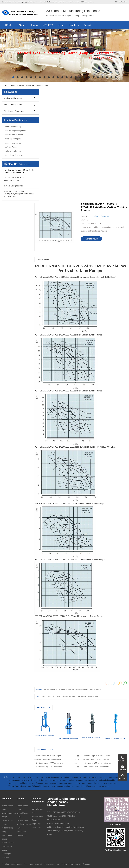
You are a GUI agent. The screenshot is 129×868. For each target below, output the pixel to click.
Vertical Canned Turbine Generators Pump (24, 824)
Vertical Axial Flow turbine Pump (108, 780)
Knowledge (74, 25)
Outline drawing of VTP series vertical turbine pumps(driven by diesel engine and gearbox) (58, 763)
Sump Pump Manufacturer (87, 786)
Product (35, 25)
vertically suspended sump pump (81, 780)
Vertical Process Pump (17, 786)
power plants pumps (13, 143)
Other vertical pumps (13, 151)
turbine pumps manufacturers (32, 783)
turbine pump (104, 786)
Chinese (118, 2)
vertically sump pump (13, 139)
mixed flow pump (52, 777)
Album (61, 25)
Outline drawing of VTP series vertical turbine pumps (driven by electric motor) (58, 767)
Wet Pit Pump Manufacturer (39, 786)
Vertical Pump (80, 783)
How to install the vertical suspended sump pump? (55, 756)
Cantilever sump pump (58, 780)
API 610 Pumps (11, 147)
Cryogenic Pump (111, 783)
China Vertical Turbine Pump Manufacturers (73, 864)
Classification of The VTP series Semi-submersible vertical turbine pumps (106, 759)
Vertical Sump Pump (13, 105)
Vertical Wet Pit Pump (70, 777)
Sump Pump (13, 783)
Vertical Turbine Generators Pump (93, 777)
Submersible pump (95, 783)
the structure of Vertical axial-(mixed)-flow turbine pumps (58, 759)
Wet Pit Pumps (51, 783)
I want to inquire (91, 239)
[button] (13, 77)
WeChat (124, 2)
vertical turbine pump (40, 85)
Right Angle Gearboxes (14, 111)
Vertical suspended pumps (15, 131)
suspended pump (66, 783)
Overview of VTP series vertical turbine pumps (102, 763)
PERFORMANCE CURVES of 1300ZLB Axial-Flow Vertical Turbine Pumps (69, 697)
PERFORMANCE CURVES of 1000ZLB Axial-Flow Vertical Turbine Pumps (73, 690)
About (22, 25)
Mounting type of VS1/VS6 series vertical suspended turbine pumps (106, 756)
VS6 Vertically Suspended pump (34, 780)
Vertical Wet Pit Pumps (14, 135)
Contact (87, 25)
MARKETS (48, 25)
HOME (8, 25)
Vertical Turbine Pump (17, 777)
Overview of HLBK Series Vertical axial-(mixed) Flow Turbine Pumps (106, 767)
